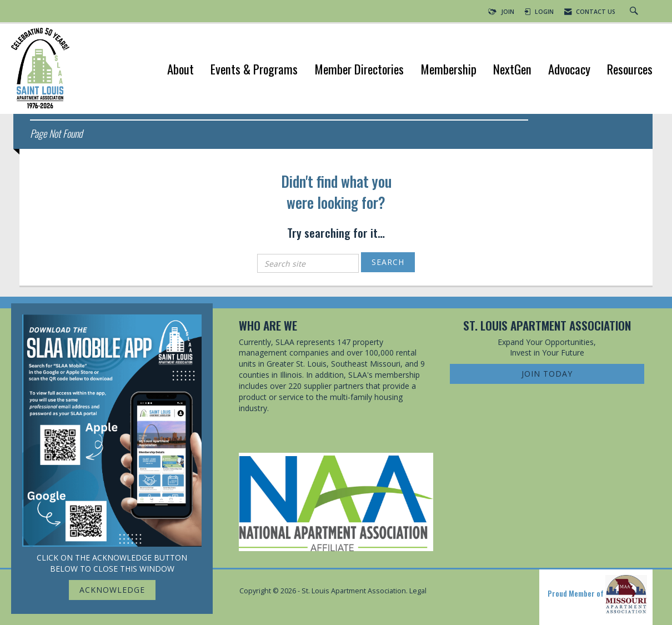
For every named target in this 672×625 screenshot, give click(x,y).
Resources (630, 70)
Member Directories (359, 70)
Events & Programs (254, 70)
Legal (418, 591)
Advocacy (569, 70)
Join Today (547, 374)
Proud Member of (597, 594)
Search (388, 262)
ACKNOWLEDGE (112, 590)
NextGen (512, 70)
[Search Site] (635, 12)
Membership (448, 70)
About (180, 70)
